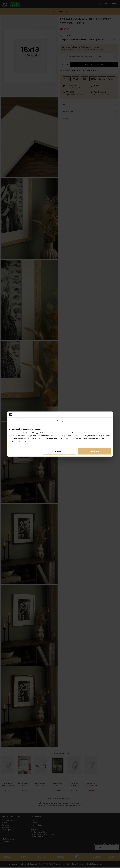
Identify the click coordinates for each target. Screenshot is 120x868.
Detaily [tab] (60, 421)
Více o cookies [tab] (95, 421)
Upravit (60, 451)
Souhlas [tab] (25, 421)
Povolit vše (94, 451)
